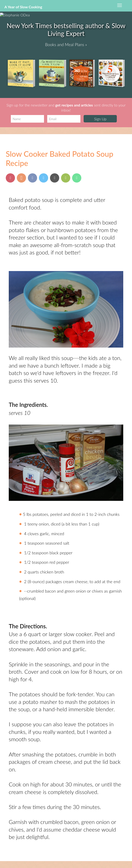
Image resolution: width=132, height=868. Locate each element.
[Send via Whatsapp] (77, 178)
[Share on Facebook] (32, 178)
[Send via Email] (55, 178)
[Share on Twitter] (44, 178)
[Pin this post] (10, 178)
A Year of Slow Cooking (23, 7)
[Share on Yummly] (21, 178)
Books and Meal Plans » (66, 44)
